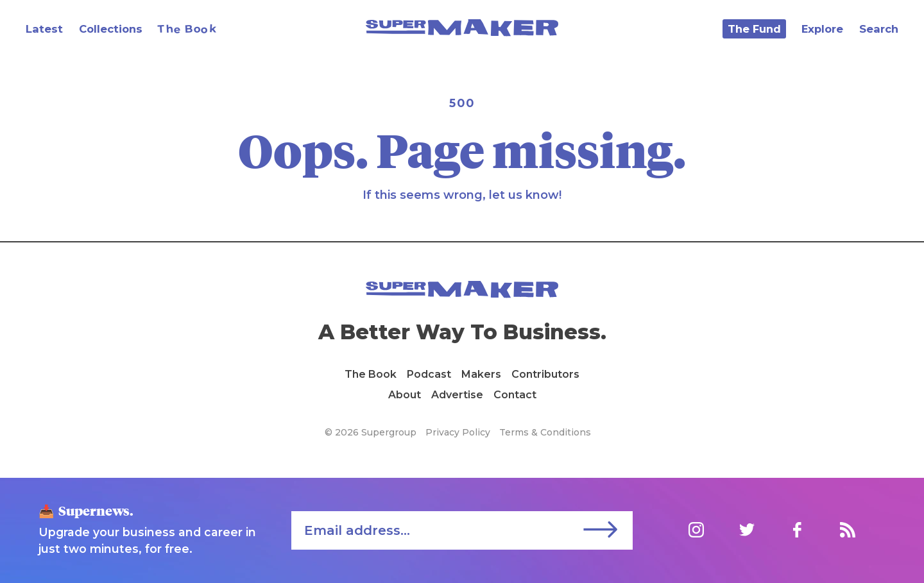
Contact (515, 395)
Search (879, 29)
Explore (822, 29)
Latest (44, 29)
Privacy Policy (458, 432)
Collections (111, 29)
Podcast (429, 374)
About (405, 395)
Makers (481, 374)
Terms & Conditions (545, 432)
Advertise (457, 395)
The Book (371, 374)
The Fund (754, 29)
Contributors (545, 374)
